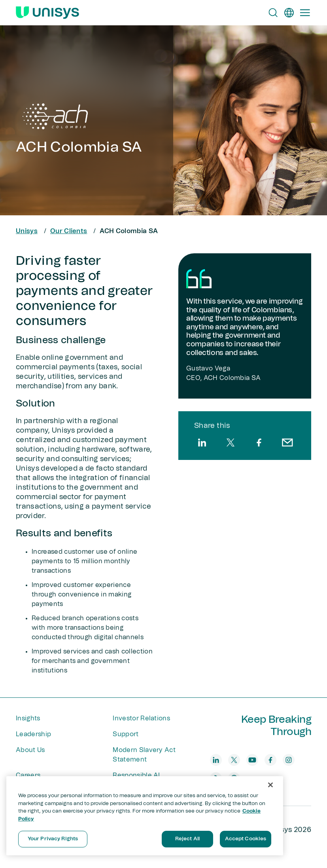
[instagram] (289, 760)
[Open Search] (273, 13)
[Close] (270, 785)
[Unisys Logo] (47, 13)
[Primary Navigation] (305, 13)
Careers (28, 775)
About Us (30, 750)
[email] (287, 443)
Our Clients (69, 231)
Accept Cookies (246, 839)
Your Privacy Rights (53, 839)
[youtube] (252, 760)
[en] (289, 13)
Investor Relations (141, 718)
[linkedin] (202, 443)
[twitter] (231, 443)
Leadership (33, 734)
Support (126, 734)
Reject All (187, 839)
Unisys (27, 231)
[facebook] (259, 443)
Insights (28, 718)
